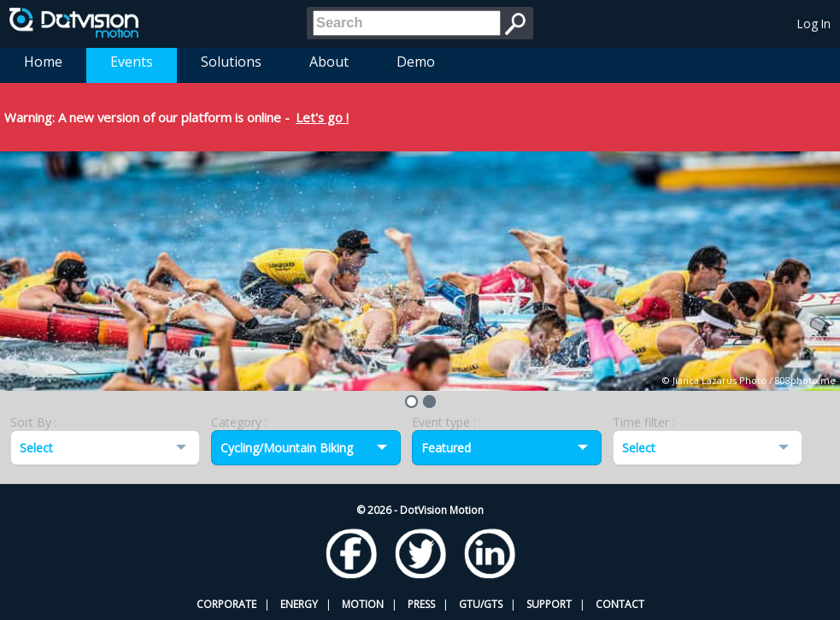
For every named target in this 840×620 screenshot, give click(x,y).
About (329, 62)
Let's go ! (322, 117)
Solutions (231, 62)
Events (132, 62)
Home (43, 62)
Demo (416, 62)
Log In (814, 24)
